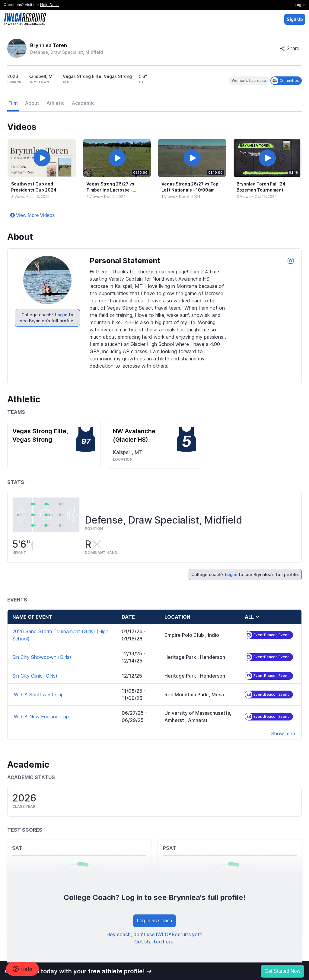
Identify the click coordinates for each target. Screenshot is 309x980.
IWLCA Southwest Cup (38, 695)
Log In (300, 5)
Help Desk (49, 5)
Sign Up (295, 19)
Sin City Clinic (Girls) (35, 676)
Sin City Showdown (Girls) (42, 657)
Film (13, 103)
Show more (284, 733)
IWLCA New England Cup (41, 717)
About (32, 103)
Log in (61, 315)
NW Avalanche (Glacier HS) (134, 435)
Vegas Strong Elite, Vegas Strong (40, 435)
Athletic (56, 103)
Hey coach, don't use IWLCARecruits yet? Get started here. (154, 938)
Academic (83, 103)
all (252, 617)
